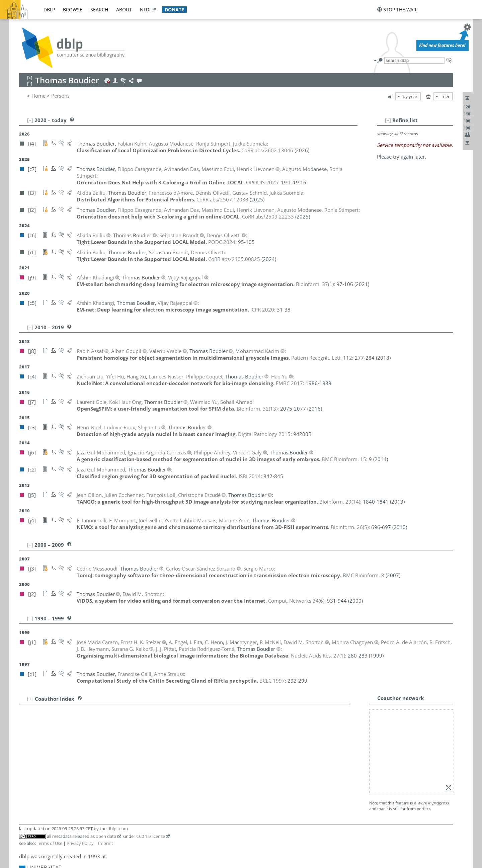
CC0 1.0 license (151, 742)
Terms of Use (50, 749)
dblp (49, 10)
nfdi (145, 10)
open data (106, 742)
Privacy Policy (80, 749)
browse (73, 10)
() (315, 277)
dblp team (118, 734)
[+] (30, 692)
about (124, 10)
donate (174, 10)
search (99, 10)
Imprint (106, 749)
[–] (408, 120)
